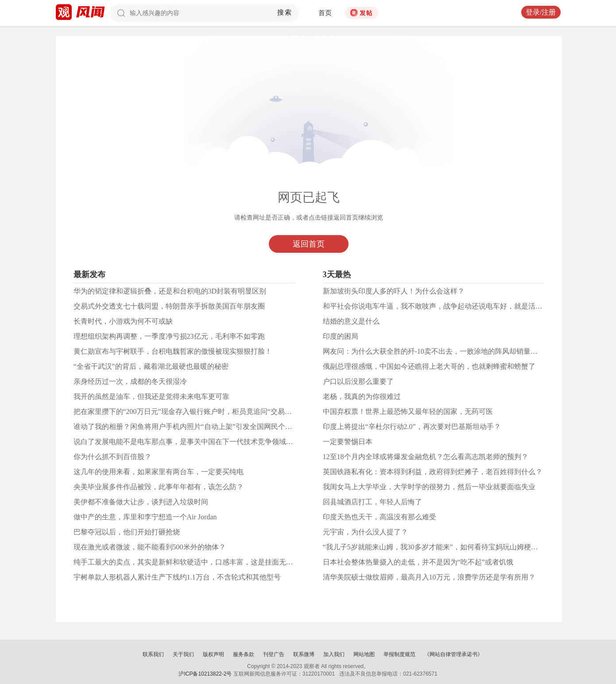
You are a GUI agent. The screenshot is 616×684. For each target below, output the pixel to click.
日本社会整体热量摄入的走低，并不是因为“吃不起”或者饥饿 (418, 562)
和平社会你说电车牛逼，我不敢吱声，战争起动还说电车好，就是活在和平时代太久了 (457, 306)
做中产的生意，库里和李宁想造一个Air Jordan (145, 517)
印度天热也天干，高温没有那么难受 (380, 517)
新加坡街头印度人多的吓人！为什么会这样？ (394, 291)
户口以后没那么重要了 (358, 381)
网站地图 (364, 654)
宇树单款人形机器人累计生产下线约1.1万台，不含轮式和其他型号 (177, 577)
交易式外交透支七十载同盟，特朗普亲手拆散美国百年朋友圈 (169, 306)
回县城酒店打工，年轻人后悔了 (372, 502)
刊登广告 (274, 654)
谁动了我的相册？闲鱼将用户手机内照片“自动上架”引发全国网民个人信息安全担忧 (204, 427)
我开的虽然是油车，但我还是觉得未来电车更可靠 (151, 396)
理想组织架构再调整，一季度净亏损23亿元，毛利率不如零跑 (169, 336)
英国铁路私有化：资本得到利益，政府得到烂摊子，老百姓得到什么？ (433, 472)
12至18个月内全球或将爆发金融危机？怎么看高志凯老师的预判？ (426, 457)
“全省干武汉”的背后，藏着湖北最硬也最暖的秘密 (151, 366)
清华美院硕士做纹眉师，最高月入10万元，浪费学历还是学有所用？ (429, 577)
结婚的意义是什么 (351, 321)
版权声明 (213, 654)
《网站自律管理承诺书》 (453, 654)
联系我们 (153, 654)
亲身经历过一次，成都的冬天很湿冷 (130, 381)
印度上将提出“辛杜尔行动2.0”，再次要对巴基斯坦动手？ (412, 427)
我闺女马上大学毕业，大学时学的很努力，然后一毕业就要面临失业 (429, 487)
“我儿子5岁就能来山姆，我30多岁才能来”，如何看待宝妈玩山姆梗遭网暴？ (441, 547)
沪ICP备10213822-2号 (205, 674)
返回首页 (309, 244)
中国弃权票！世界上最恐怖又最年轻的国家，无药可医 (408, 412)
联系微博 (304, 654)
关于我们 (183, 654)
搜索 (285, 12)
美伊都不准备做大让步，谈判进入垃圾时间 (141, 502)
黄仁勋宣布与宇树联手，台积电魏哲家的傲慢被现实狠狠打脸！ (173, 351)
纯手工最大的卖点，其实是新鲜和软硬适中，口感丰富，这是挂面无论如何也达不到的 (208, 562)
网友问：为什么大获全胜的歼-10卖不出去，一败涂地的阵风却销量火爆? (435, 351)
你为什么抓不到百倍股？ (112, 457)
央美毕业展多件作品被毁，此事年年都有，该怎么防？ (159, 487)
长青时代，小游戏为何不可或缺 (123, 321)
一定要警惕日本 (348, 442)
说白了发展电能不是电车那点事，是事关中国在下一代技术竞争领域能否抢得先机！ (205, 442)
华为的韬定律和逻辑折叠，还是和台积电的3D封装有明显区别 (170, 291)
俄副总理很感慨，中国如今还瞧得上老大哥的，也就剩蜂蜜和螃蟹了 (429, 366)
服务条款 (244, 654)
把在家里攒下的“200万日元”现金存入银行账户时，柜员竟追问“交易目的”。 (191, 412)
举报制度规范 (399, 654)
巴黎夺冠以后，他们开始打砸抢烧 (127, 532)
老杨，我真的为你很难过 (362, 396)
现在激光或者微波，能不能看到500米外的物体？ (150, 547)
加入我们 (334, 654)
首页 (325, 13)
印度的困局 (341, 336)
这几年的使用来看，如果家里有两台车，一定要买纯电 (159, 472)
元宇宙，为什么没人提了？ (365, 532)
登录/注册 (541, 12)
